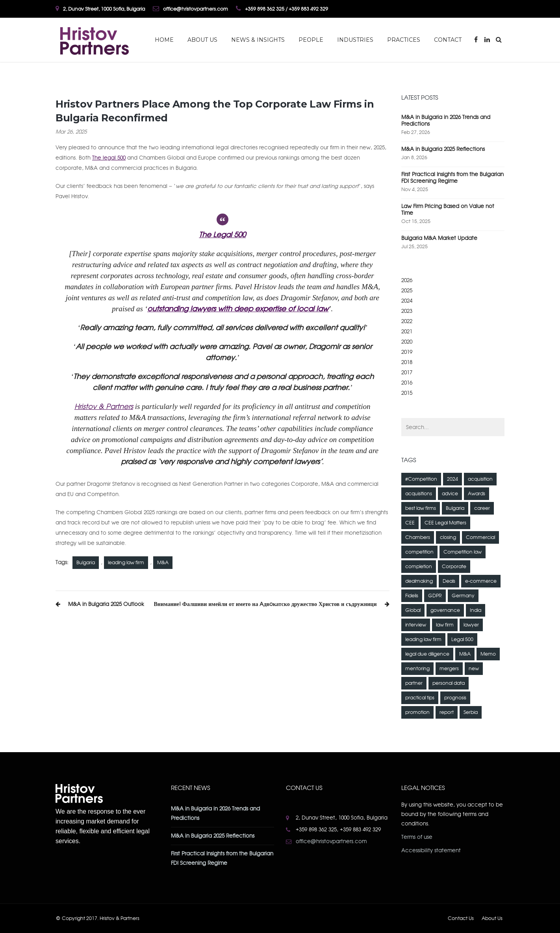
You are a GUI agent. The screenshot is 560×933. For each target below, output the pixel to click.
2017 (407, 373)
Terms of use (417, 837)
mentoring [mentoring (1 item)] (417, 669)
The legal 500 (109, 158)
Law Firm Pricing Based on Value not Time (448, 210)
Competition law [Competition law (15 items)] (463, 552)
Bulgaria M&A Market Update (439, 238)
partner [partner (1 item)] (414, 683)
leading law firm (126, 563)
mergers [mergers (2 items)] (449, 669)
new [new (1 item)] (474, 669)
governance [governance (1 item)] (445, 610)
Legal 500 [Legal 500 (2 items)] (462, 639)
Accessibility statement (431, 850)
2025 (407, 291)
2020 (407, 342)
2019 (407, 352)
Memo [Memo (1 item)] (488, 654)
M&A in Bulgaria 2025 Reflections (443, 149)
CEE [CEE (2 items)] (410, 523)
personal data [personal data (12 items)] (449, 683)
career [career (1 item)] (482, 508)
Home (164, 40)
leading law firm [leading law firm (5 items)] (423, 639)
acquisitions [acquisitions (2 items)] (419, 494)
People (311, 40)
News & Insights (258, 40)
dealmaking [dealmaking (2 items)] (419, 581)
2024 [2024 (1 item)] (452, 479)
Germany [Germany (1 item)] (463, 596)
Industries (355, 40)
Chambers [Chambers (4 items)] (418, 537)
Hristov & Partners (104, 407)
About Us (202, 40)
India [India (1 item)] (476, 610)
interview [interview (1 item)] (416, 625)
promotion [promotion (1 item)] (417, 712)
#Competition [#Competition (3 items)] (421, 479)
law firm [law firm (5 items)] (445, 625)
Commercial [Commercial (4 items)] (480, 537)
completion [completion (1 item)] (419, 567)
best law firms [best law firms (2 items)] (421, 508)
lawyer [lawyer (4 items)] (471, 625)
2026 (407, 280)
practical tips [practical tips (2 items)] (420, 698)
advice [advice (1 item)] (450, 494)
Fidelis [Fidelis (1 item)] (412, 596)
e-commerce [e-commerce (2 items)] (481, 581)
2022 (407, 321)
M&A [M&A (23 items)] (465, 654)
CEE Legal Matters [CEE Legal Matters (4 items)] (445, 523)
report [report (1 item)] (447, 712)
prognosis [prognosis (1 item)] (455, 698)
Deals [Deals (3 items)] (449, 581)
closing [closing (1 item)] (448, 537)
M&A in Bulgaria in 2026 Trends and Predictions (446, 121)
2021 (407, 332)
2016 (407, 383)
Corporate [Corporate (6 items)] (454, 567)
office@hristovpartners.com (331, 841)
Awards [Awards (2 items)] (477, 494)
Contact (448, 40)
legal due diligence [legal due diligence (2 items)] (427, 654)
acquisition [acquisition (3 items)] (480, 479)
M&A (163, 563)
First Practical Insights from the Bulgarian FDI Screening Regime (452, 178)
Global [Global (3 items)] (413, 610)
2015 (407, 393)
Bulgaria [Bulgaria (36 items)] (455, 508)
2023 (407, 311)
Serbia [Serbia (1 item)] (471, 712)
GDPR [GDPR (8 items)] (435, 596)
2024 (407, 301)
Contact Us (461, 918)
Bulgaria (86, 563)
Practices (404, 40)
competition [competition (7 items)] (419, 552)
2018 (407, 362)
